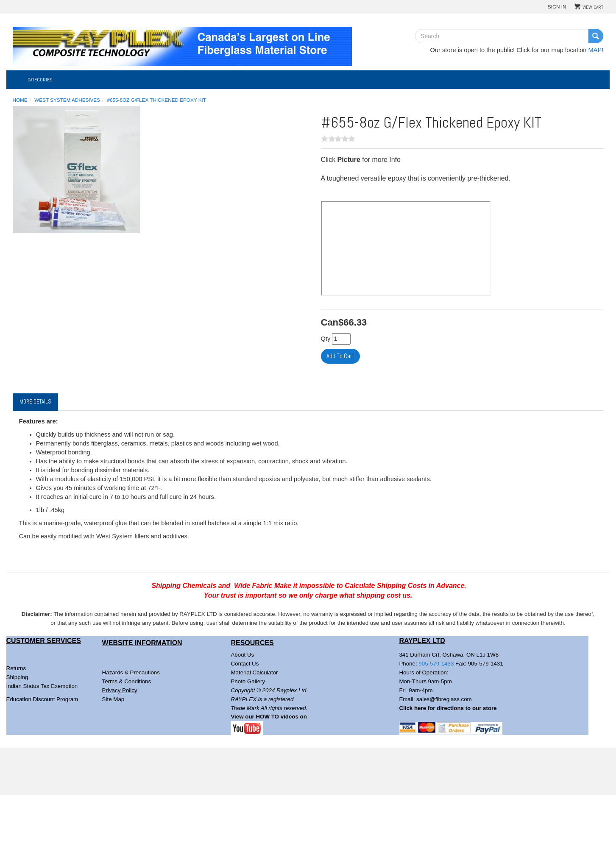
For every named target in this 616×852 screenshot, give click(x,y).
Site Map (113, 699)
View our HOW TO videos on (269, 717)
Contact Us (245, 664)
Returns (16, 668)
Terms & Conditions (127, 681)
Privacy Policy (120, 690)
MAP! (596, 50)
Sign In (557, 7)
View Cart (593, 7)
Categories (40, 80)
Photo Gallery (248, 681)
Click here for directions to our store (448, 708)
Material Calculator (254, 672)
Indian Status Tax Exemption (42, 686)
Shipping (17, 677)
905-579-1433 (436, 664)
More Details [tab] (35, 402)
